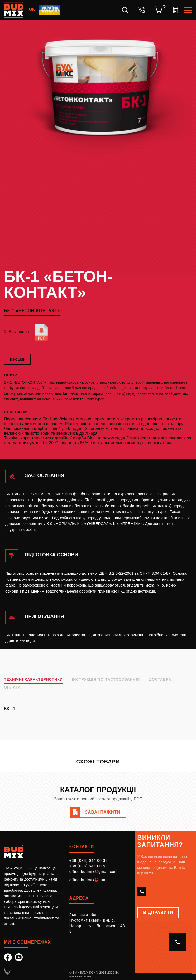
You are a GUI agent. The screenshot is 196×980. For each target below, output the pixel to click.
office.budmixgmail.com (94, 872)
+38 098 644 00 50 (89, 866)
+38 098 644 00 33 (89, 860)
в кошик (17, 359)
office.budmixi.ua (87, 880)
